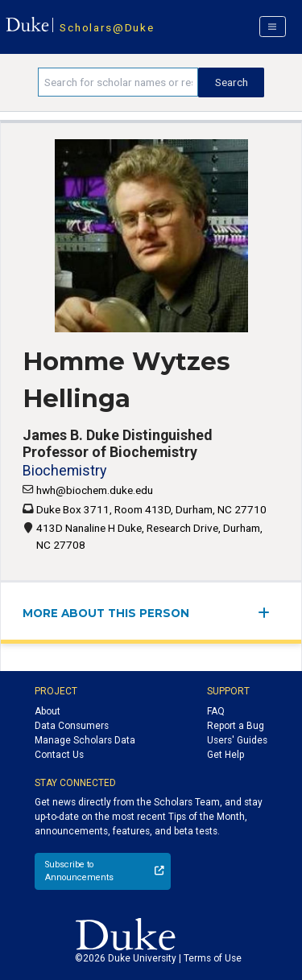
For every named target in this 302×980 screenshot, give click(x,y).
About (48, 711)
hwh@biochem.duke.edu (95, 490)
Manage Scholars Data (85, 740)
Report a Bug (236, 726)
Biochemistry (64, 470)
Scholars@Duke (107, 27)
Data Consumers (72, 726)
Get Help (225, 755)
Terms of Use (213, 958)
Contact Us (59, 755)
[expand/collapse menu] (269, 613)
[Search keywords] (118, 82)
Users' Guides (237, 740)
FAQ (216, 711)
